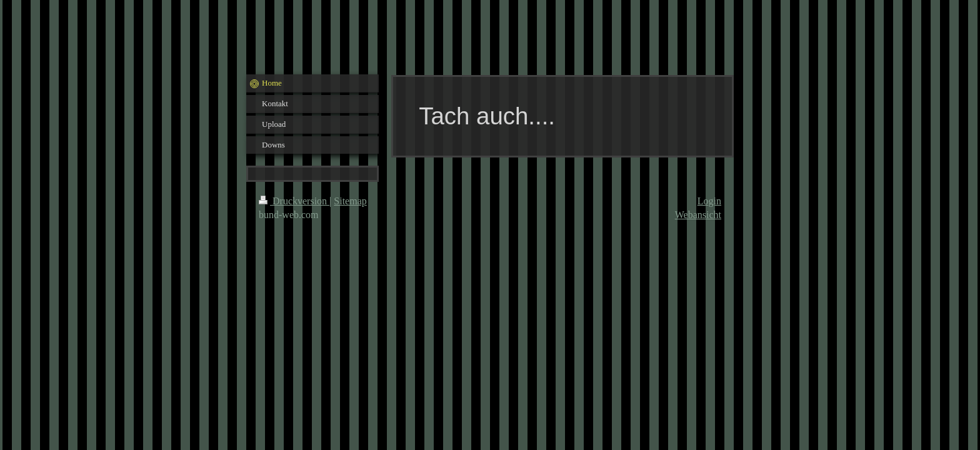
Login (709, 201)
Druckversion (294, 201)
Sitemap (350, 201)
